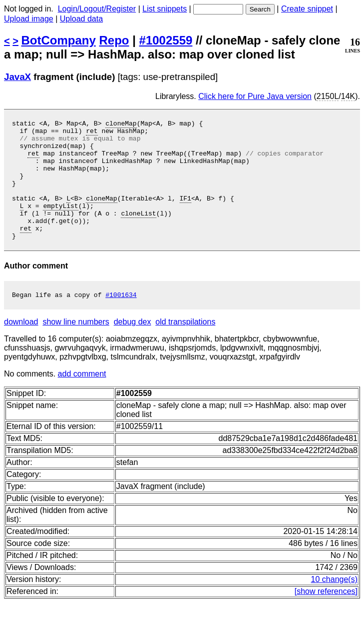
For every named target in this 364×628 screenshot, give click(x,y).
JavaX (17, 77)
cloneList (138, 232)
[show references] (326, 617)
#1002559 (166, 40)
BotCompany (59, 40)
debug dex (133, 347)
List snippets (165, 9)
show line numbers (76, 347)
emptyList (60, 223)
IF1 (185, 214)
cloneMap (121, 124)
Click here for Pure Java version (255, 96)
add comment (82, 399)
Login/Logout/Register (97, 9)
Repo (114, 40)
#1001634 (121, 320)
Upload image (29, 19)
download (21, 347)
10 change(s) (334, 605)
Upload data (81, 19)
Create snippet (307, 9)
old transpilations (185, 347)
